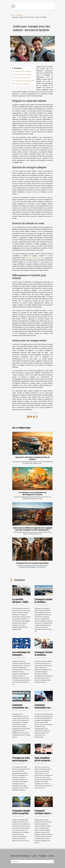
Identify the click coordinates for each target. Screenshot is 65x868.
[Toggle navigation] (13, 6)
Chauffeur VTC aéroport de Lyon (35, 258)
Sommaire (18, 68)
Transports (20, 15)
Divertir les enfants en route (22, 78)
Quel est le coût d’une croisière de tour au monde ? (32, 458)
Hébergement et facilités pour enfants (25, 81)
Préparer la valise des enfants (23, 71)
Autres (51, 856)
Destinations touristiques (20, 856)
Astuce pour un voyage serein (23, 84)
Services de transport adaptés (23, 75)
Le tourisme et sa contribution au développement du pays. (32, 493)
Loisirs (34, 856)
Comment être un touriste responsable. (32, 563)
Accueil (12, 15)
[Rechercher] (32, 862)
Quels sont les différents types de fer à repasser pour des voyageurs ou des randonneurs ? (33, 529)
